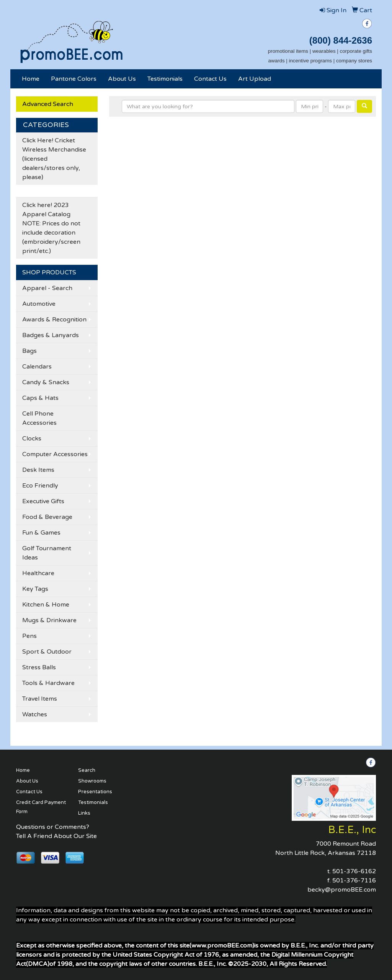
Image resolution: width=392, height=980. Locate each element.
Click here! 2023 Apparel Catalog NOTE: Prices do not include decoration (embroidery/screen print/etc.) (51, 228)
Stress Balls (39, 667)
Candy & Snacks (46, 382)
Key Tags (35, 589)
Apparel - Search (47, 288)
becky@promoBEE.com (342, 890)
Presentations (95, 792)
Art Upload (255, 79)
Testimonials (165, 79)
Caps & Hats (40, 398)
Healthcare (38, 573)
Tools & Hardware (48, 683)
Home (31, 79)
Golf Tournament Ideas (47, 553)
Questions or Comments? (53, 827)
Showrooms (92, 781)
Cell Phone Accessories (39, 418)
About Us (122, 79)
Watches (35, 714)
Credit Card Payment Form (41, 807)
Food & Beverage (47, 517)
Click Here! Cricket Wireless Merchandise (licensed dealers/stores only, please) (54, 159)
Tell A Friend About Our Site (56, 836)
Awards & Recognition (54, 320)
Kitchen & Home (46, 605)
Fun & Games (41, 533)
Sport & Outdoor (47, 652)
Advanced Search (48, 104)
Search (87, 770)
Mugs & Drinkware (49, 620)
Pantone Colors (74, 79)
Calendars (37, 367)
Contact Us (210, 79)
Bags (29, 351)
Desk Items (38, 470)
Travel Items (40, 699)
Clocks (32, 439)
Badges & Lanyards (51, 335)
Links (84, 813)
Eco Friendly (40, 486)
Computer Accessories (55, 454)
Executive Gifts (43, 501)
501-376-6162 (354, 871)
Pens (29, 636)
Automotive (39, 304)
